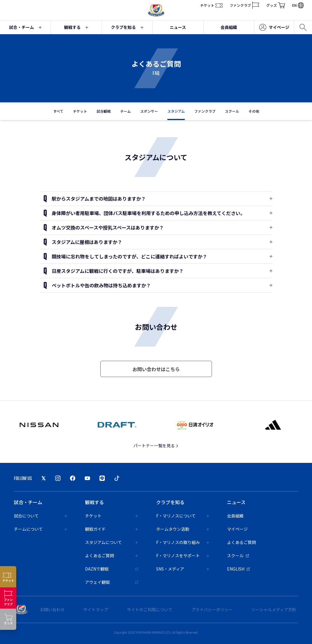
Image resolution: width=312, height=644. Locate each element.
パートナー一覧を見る (156, 445)
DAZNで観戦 (112, 569)
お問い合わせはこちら (156, 369)
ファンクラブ (244, 5)
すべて (58, 111)
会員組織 (229, 27)
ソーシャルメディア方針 (274, 609)
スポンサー (149, 111)
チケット (211, 5)
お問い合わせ (52, 609)
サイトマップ (96, 609)
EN (298, 5)
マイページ (274, 27)
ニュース (178, 27)
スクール (232, 111)
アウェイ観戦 (112, 582)
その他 (254, 111)
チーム (125, 111)
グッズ (276, 5)
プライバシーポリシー (212, 609)
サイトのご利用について (150, 609)
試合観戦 (104, 111)
